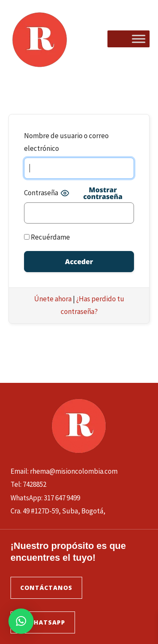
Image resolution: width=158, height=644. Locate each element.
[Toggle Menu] (139, 39)
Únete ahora (53, 299)
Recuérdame (47, 237)
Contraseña (41, 193)
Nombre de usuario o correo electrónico (66, 142)
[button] (21, 621)
